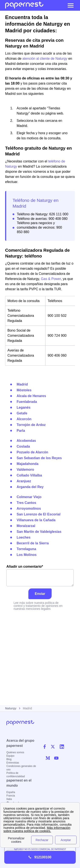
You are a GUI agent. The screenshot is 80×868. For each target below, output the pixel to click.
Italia (9, 799)
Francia (11, 796)
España (11, 792)
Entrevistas (13, 763)
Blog (9, 759)
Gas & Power (51, 279)
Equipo (10, 756)
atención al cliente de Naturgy (45, 59)
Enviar (40, 594)
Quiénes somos (15, 752)
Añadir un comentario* (40, 575)
